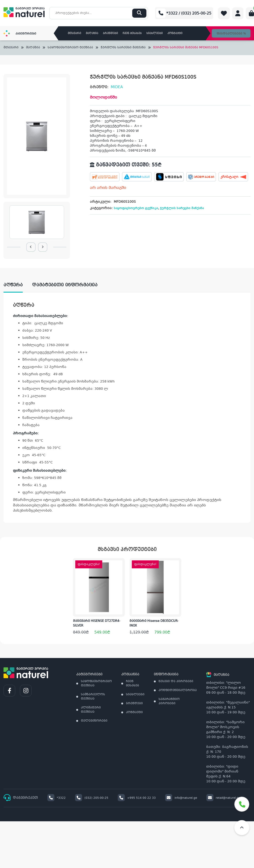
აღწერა (13, 285)
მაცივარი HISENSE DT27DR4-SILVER (97, 623)
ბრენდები (110, 33)
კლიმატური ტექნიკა (91, 710)
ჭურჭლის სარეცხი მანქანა (123, 48)
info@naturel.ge (181, 798)
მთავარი (74, 33)
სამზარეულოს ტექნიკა (93, 697)
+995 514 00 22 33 (137, 798)
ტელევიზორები (94, 721)
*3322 (57, 798)
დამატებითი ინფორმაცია (65, 285)
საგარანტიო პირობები (169, 701)
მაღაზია (92, 33)
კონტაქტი (175, 33)
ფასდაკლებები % (231, 34)
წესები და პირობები (176, 681)
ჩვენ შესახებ (132, 33)
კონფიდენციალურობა (178, 690)
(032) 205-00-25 (92, 798)
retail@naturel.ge (223, 798)
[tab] (18, 285)
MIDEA (117, 87)
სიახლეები (155, 33)
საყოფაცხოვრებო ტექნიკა (70, 48)
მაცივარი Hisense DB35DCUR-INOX (154, 623)
